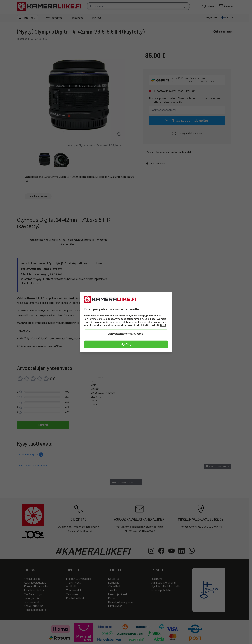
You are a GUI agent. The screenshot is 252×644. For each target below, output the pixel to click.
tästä (163, 325)
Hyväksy (126, 344)
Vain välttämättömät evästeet (126, 334)
